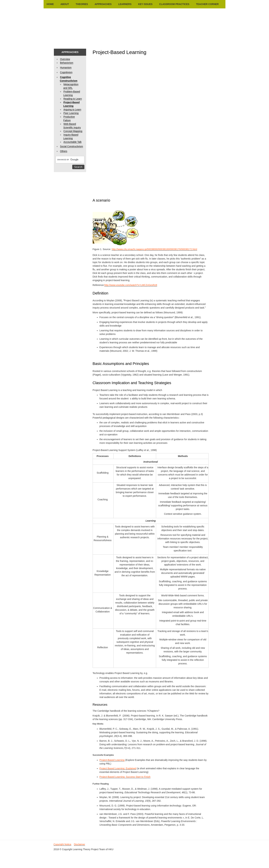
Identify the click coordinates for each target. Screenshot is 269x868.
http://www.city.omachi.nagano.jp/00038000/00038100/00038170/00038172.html (154, 249)
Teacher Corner (207, 4)
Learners (125, 4)
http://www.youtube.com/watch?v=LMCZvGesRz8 (131, 285)
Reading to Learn (73, 99)
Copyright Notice (62, 844)
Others (64, 151)
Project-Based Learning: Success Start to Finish (125, 777)
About (65, 4)
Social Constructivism (72, 146)
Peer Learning (71, 113)
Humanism (66, 68)
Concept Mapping (73, 131)
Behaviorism (67, 63)
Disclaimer (80, 844)
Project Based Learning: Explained (118, 768)
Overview (65, 59)
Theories (82, 4)
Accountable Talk (73, 142)
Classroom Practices (174, 4)
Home (50, 4)
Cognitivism (66, 72)
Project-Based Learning (112, 760)
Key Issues (145, 4)
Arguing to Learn (72, 110)
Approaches (103, 4)
